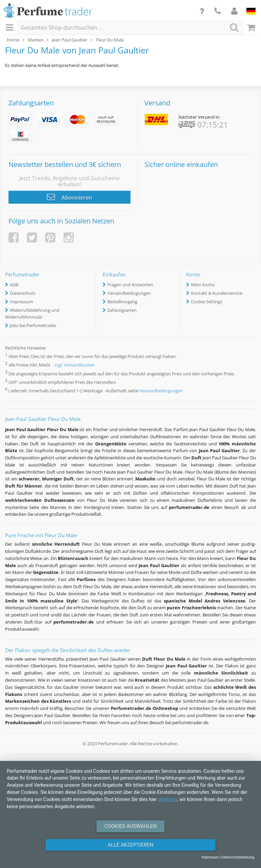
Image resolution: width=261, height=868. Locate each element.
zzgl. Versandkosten (74, 365)
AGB (14, 285)
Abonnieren (69, 197)
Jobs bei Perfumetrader (33, 325)
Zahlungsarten (122, 310)
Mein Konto (203, 285)
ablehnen (168, 799)
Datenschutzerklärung (238, 857)
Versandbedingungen (129, 293)
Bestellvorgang (122, 302)
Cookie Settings (207, 302)
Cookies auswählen (130, 826)
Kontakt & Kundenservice (217, 293)
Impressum (21, 302)
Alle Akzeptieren (130, 845)
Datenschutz (23, 293)
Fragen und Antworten (130, 285)
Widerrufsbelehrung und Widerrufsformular (32, 313)
